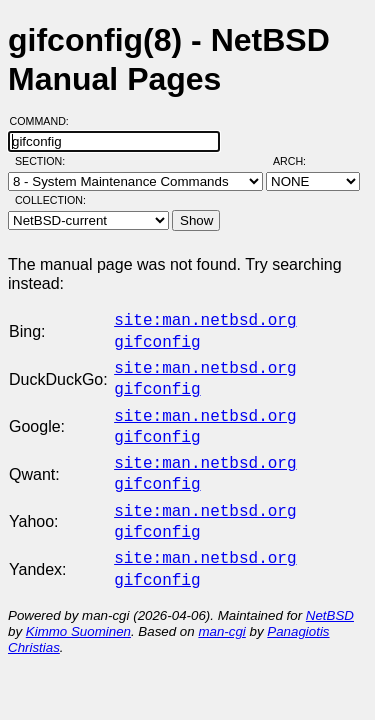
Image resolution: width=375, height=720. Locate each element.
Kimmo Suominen (78, 607)
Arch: (298, 161)
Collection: (50, 200)
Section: (44, 161)
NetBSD (330, 591)
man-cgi (221, 607)
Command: (45, 121)
